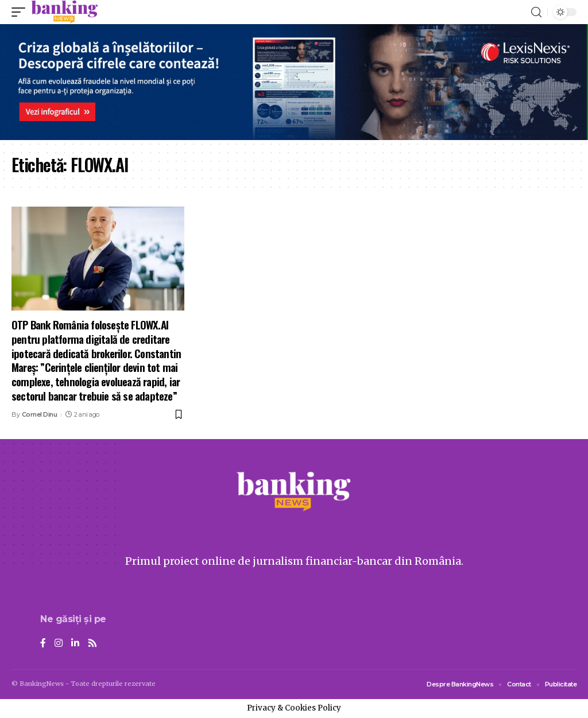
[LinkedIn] (75, 644)
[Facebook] (43, 644)
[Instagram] (59, 644)
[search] (536, 12)
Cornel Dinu (40, 414)
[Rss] (92, 644)
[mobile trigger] (21, 12)
